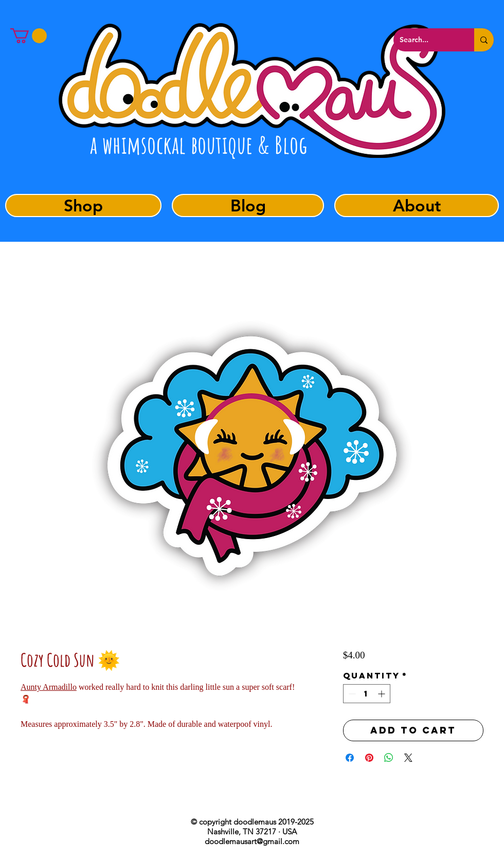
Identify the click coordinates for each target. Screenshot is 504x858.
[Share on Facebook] (350, 758)
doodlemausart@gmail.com (252, 841)
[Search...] (426, 40)
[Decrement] (351, 694)
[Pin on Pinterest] (369, 758)
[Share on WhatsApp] (389, 758)
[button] (29, 36)
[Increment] (382, 694)
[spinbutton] (367, 694)
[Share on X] (408, 758)
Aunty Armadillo (49, 687)
